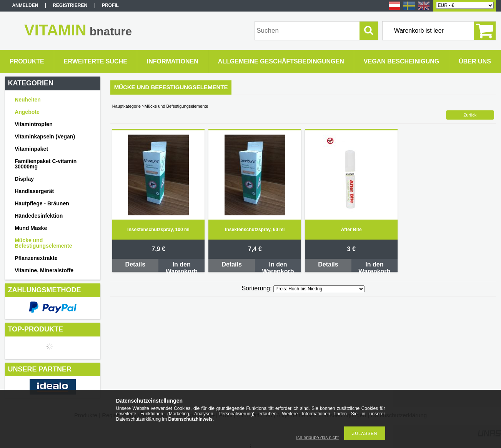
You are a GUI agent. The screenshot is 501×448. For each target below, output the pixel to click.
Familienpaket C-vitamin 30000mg (46, 164)
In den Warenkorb (182, 266)
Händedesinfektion (39, 216)
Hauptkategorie (127, 106)
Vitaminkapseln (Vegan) (45, 137)
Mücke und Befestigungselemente (43, 243)
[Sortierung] (319, 289)
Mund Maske (31, 228)
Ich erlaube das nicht (317, 438)
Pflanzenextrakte (36, 258)
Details (135, 264)
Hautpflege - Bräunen (42, 203)
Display (24, 179)
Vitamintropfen (34, 124)
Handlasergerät (34, 191)
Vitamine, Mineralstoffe (44, 270)
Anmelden (25, 5)
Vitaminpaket (31, 149)
